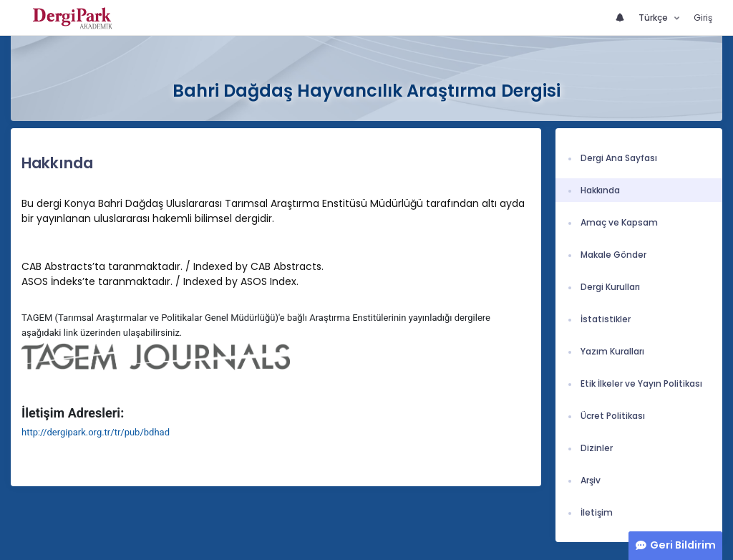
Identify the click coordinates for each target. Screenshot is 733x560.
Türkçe (654, 18)
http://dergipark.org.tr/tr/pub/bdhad (96, 432)
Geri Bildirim (683, 545)
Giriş (703, 18)
